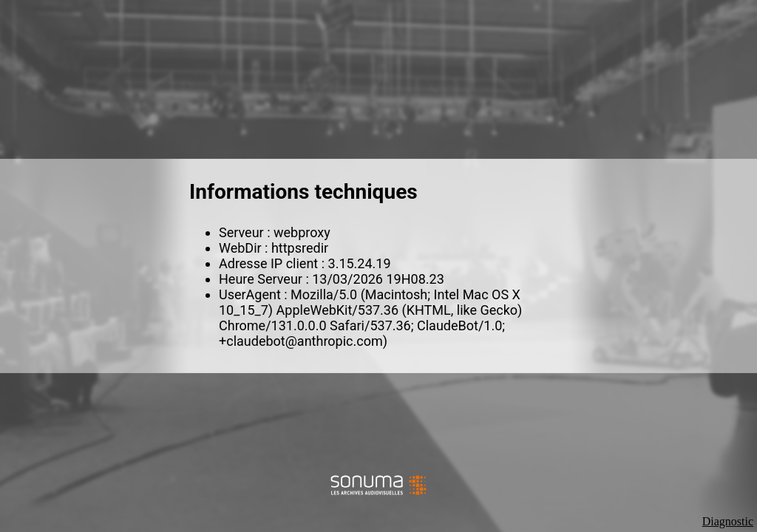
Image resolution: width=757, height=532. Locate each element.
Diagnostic (728, 521)
